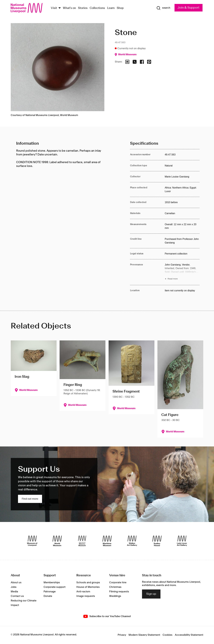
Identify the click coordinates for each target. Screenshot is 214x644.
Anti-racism (83, 592)
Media (14, 592)
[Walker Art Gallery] (132, 541)
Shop (120, 8)
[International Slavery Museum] (82, 541)
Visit (54, 8)
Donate (48, 596)
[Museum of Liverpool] (32, 541)
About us (16, 583)
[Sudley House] (157, 541)
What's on (69, 8)
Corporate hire (118, 583)
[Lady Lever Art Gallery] (182, 541)
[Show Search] (163, 8)
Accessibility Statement (189, 635)
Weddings (115, 596)
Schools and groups (88, 583)
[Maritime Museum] (107, 541)
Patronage (50, 592)
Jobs (14, 587)
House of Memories (88, 587)
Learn (111, 8)
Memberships (52, 583)
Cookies (167, 635)
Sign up (151, 594)
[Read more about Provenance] (182, 272)
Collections (97, 8)
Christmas (115, 587)
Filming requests (119, 592)
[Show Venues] (60, 8)
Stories (83, 8)
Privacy (122, 635)
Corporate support (55, 587)
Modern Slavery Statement (144, 635)
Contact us (17, 596)
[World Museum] (57, 541)
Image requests (86, 596)
